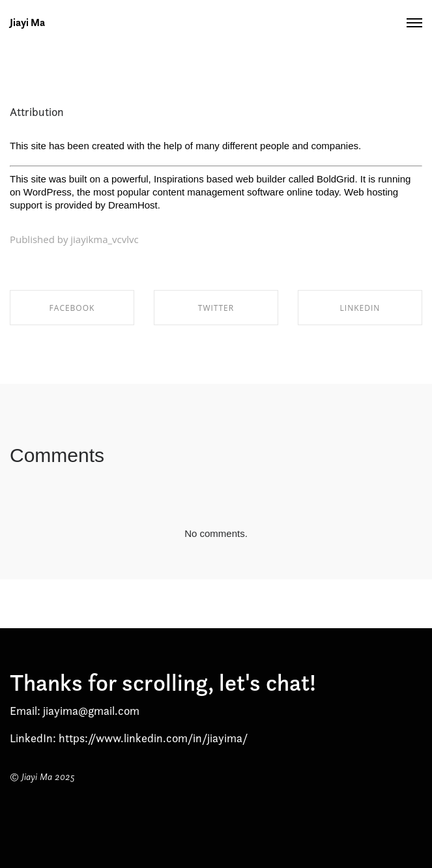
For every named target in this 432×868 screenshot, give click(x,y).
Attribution (37, 112)
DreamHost (133, 205)
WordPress (48, 192)
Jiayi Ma (27, 23)
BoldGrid (336, 179)
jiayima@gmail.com (91, 711)
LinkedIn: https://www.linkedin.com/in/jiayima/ (129, 738)
